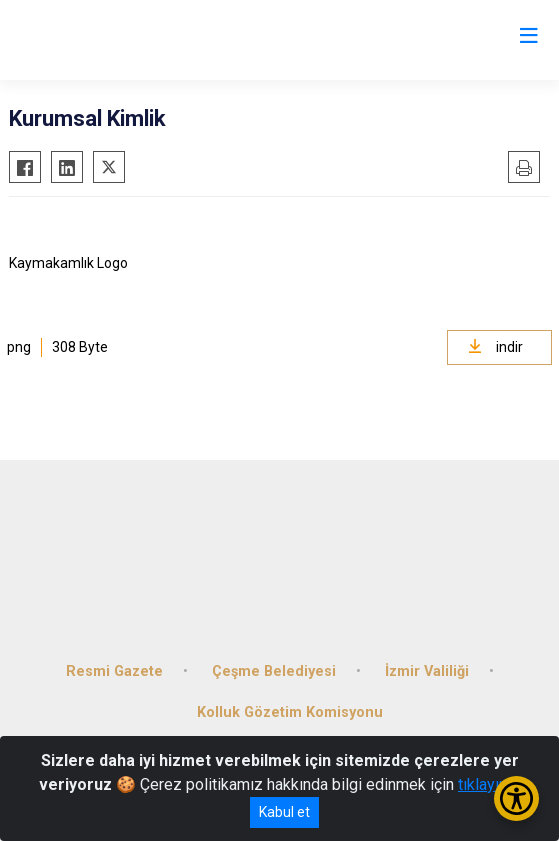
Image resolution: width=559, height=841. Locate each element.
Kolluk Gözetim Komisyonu (290, 712)
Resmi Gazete (114, 671)
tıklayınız (489, 784)
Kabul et (284, 812)
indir (495, 347)
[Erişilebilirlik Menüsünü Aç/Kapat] (516, 798)
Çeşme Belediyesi (274, 671)
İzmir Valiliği (427, 671)
